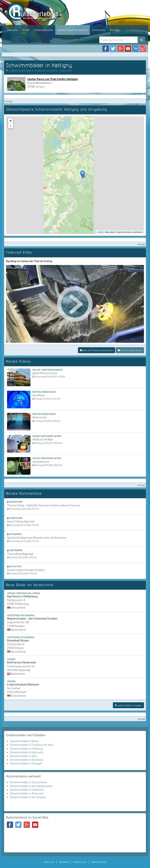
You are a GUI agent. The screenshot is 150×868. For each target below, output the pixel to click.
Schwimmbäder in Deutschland (28, 782)
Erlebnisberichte (44, 30)
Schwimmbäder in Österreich (27, 793)
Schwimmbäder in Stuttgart (26, 763)
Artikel (26, 30)
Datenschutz (99, 862)
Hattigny (40, 87)
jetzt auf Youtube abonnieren (96, 350)
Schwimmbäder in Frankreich (27, 790)
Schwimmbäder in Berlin (24, 741)
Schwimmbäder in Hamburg (26, 749)
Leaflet (100, 232)
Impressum (80, 862)
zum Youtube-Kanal (130, 350)
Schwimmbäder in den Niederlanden (31, 786)
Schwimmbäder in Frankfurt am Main (32, 745)
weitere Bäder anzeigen (128, 705)
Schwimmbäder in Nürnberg (26, 760)
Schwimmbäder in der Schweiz (28, 797)
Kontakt (115, 30)
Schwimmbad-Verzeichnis (73, 30)
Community (99, 30)
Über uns (49, 862)
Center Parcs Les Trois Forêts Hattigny (53, 79)
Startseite (12, 30)
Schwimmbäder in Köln (24, 756)
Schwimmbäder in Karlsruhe (27, 752)
